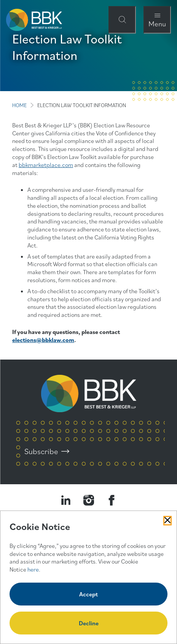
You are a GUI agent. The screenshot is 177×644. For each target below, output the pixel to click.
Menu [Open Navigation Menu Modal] (157, 23)
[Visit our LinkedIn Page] (66, 500)
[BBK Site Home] (34, 20)
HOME (19, 105)
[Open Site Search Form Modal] (122, 20)
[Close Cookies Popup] (167, 520)
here (33, 569)
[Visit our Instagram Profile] (89, 500)
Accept (88, 594)
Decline (89, 623)
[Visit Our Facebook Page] (112, 500)
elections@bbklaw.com (43, 340)
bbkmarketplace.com (46, 165)
